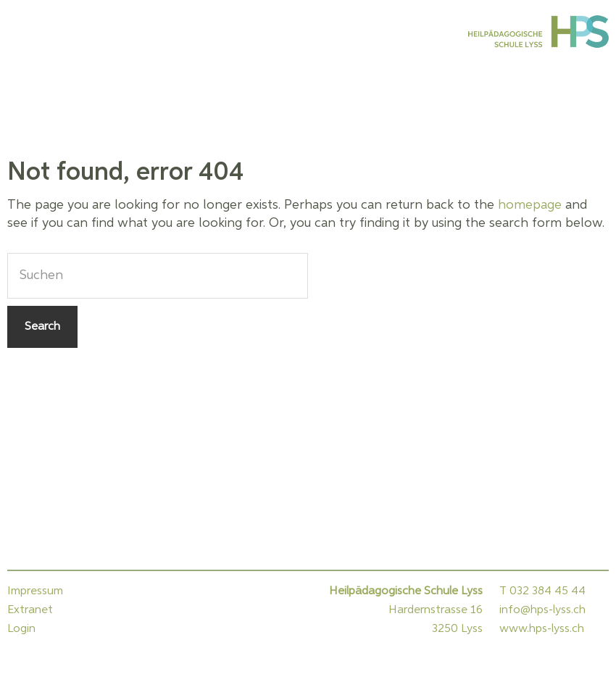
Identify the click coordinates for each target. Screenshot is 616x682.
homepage (530, 205)
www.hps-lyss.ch (542, 629)
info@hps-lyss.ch (542, 610)
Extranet (30, 610)
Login (21, 629)
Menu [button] (25, 31)
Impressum (35, 591)
